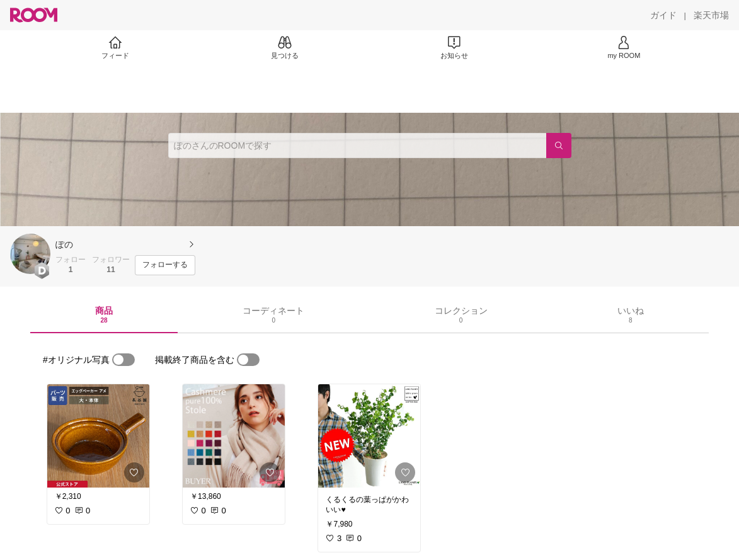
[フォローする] (165, 265)
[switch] (123, 360)
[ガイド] (663, 15)
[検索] (559, 146)
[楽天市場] (711, 15)
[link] (98, 436)
